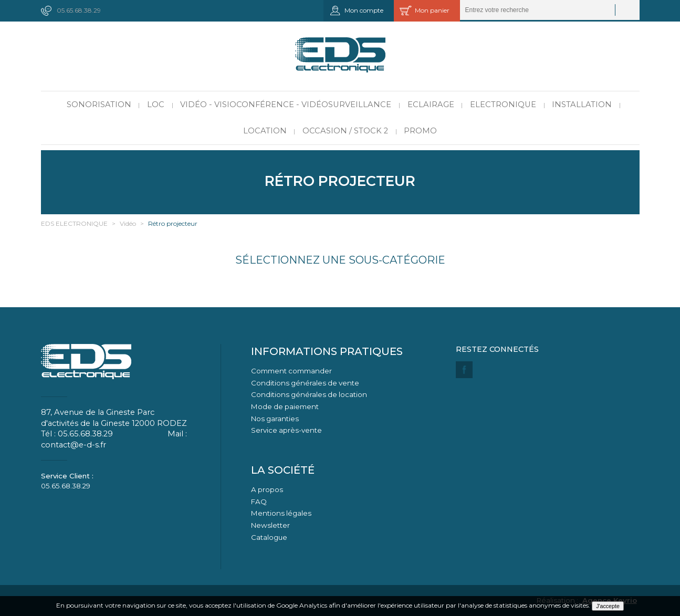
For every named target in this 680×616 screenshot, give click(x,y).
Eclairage (431, 105)
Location (265, 131)
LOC (156, 105)
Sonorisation (99, 105)
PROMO (420, 131)
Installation (582, 105)
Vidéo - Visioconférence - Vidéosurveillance (286, 105)
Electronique (503, 105)
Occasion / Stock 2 (345, 131)
